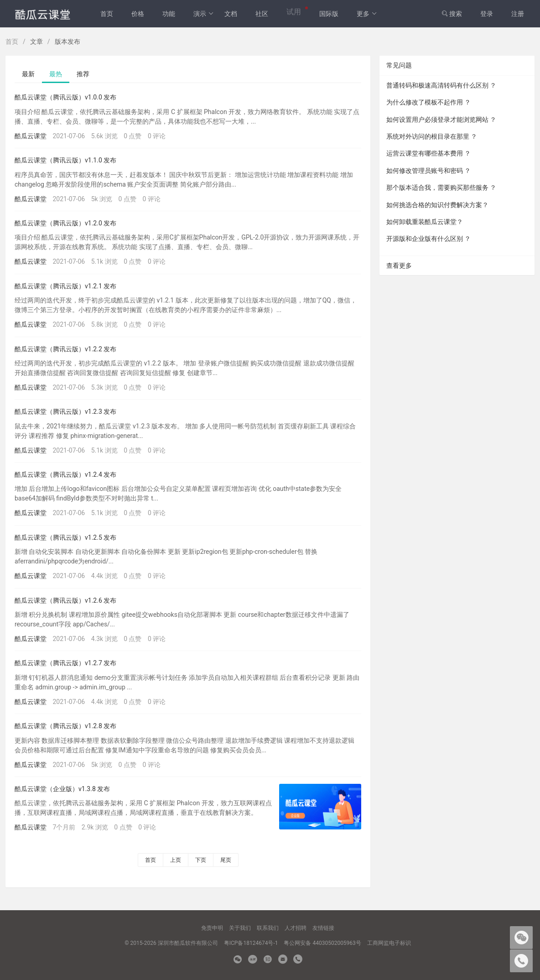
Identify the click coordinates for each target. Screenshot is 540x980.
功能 (169, 14)
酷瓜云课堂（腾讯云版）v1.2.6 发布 (65, 600)
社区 (262, 14)
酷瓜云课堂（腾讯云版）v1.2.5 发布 (65, 537)
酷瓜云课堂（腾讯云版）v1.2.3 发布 (65, 412)
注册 (518, 14)
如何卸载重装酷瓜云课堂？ (425, 222)
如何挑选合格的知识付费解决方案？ (437, 205)
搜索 (452, 14)
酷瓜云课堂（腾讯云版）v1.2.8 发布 (65, 726)
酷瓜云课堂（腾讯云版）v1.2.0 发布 (65, 223)
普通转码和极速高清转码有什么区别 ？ (441, 85)
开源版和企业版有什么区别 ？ (428, 239)
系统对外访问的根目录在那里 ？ (432, 136)
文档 (231, 14)
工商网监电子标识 (389, 943)
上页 (176, 860)
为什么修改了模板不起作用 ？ (428, 102)
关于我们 (240, 928)
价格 (138, 14)
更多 (367, 14)
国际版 (329, 14)
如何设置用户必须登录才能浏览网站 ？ (441, 120)
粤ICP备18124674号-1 (251, 943)
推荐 (83, 74)
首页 (107, 14)
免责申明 (212, 928)
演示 (204, 14)
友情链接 (323, 928)
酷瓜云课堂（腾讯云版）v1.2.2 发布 (65, 349)
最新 (28, 74)
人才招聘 (296, 928)
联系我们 (268, 928)
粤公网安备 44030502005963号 (322, 943)
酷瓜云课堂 (31, 136)
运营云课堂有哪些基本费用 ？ (428, 153)
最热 (56, 74)
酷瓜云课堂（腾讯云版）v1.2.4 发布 (65, 474)
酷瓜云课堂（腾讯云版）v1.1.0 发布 (65, 160)
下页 (201, 860)
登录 (487, 14)
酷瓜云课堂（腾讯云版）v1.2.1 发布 (65, 286)
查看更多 (399, 266)
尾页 (226, 860)
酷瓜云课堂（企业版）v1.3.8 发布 (62, 789)
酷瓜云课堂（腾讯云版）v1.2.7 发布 (65, 663)
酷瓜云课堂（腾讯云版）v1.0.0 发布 (65, 97)
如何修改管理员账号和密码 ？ (428, 171)
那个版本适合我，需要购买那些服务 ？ (441, 188)
